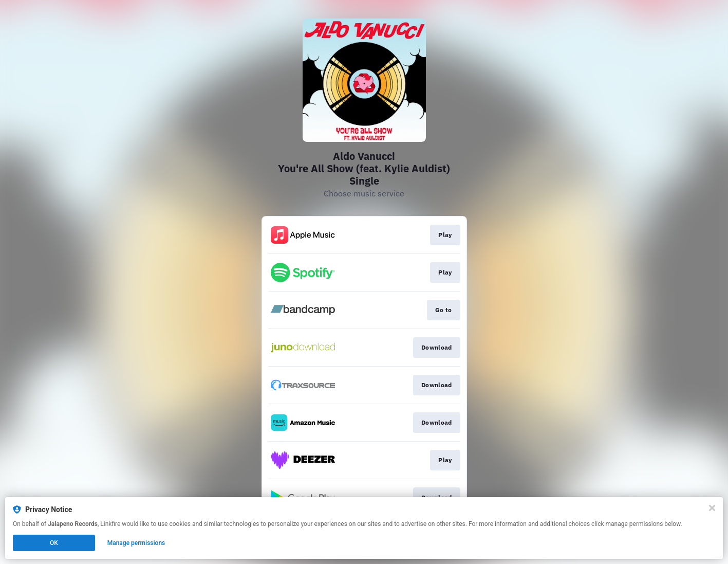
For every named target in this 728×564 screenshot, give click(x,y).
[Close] (712, 508)
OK (54, 543)
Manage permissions (136, 543)
